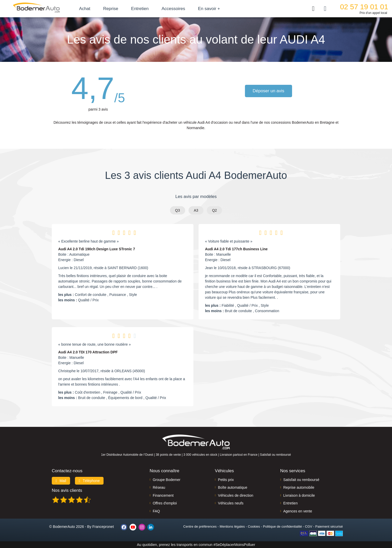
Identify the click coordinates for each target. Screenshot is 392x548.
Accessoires (173, 9)
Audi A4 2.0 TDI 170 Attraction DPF (88, 352)
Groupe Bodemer (167, 480)
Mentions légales (232, 526)
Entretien (140, 9)
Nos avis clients (67, 490)
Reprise (111, 9)
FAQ (156, 511)
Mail (61, 481)
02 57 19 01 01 (364, 7)
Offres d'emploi (165, 503)
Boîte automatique (233, 487)
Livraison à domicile (299, 495)
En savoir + (209, 9)
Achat (85, 9)
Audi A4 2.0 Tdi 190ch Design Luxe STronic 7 (97, 249)
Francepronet (103, 527)
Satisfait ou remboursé (301, 480)
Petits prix (226, 480)
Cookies (254, 526)
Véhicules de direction (236, 495)
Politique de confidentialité (282, 526)
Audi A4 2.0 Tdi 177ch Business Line (236, 249)
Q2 (214, 210)
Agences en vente (298, 511)
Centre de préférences (200, 526)
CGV (309, 526)
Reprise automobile (299, 487)
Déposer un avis (269, 91)
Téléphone (89, 481)
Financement (163, 495)
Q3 (178, 210)
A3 (196, 210)
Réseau (159, 487)
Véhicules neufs (231, 503)
